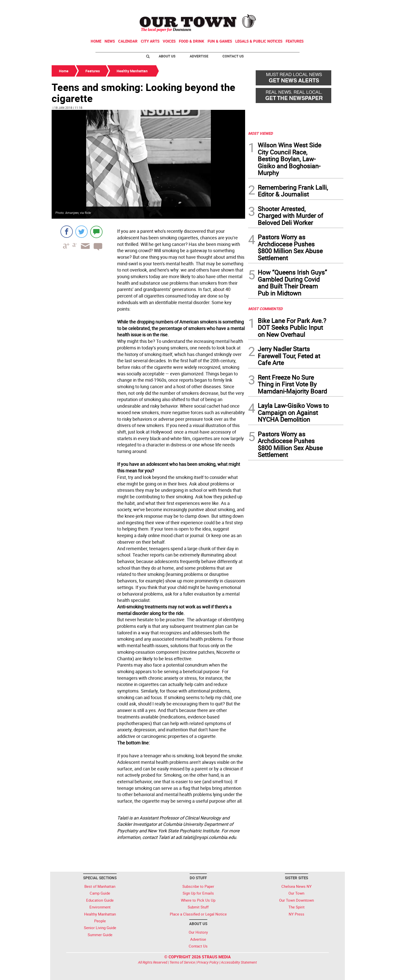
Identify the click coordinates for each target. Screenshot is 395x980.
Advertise (199, 56)
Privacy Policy (208, 962)
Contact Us (233, 56)
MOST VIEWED (260, 133)
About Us (167, 56)
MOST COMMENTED (265, 309)
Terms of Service (182, 962)
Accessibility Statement (239, 962)
